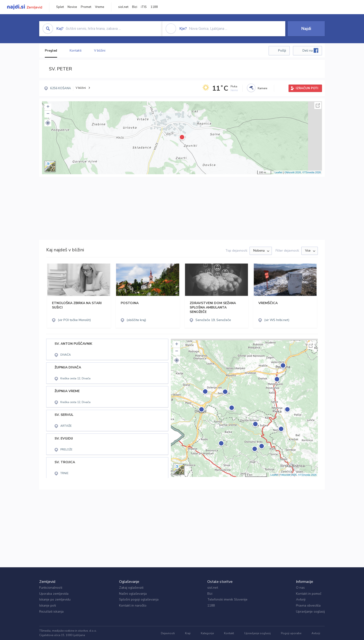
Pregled (51, 51)
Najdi (306, 29)
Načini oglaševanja (133, 594)
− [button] (48, 114)
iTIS (144, 7)
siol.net (123, 7)
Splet (60, 7)
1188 (154, 7)
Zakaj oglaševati (131, 588)
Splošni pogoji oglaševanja (139, 599)
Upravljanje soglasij (310, 612)
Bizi (135, 7)
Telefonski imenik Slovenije (227, 599)
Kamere (262, 88)
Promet (86, 7)
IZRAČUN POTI (307, 88)
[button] (48, 123)
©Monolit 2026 (293, 172)
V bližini (100, 51)
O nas (300, 588)
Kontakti (75, 51)
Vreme (100, 7)
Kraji (188, 633)
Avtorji (301, 599)
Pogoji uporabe (291, 633)
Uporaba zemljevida (54, 594)
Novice (72, 7)
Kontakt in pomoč (309, 594)
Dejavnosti (168, 633)
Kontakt (229, 633)
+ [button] (48, 107)
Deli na (310, 50)
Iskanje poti (48, 606)
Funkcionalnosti (51, 588)
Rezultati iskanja (51, 612)
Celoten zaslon (318, 105)
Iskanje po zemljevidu (55, 599)
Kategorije (207, 633)
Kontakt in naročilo (133, 606)
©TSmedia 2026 (312, 172)
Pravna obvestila (308, 606)
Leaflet (278, 172)
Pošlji (282, 51)
